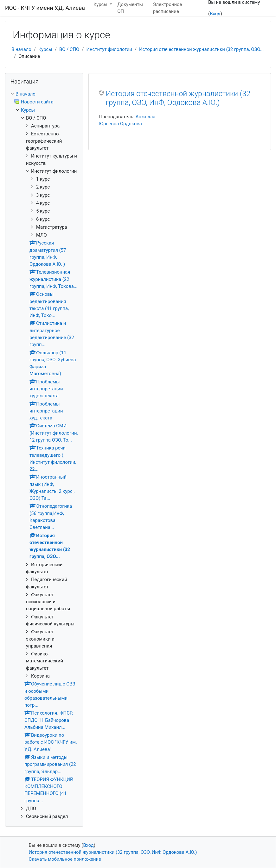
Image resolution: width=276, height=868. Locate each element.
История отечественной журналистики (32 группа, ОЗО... (201, 49)
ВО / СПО (69, 49)
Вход (215, 14)
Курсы (45, 49)
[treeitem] (44, 94)
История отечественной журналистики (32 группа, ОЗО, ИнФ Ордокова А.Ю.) (113, 852)
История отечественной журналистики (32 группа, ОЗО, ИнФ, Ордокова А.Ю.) (178, 98)
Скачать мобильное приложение (65, 859)
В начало (21, 49)
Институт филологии (109, 49)
